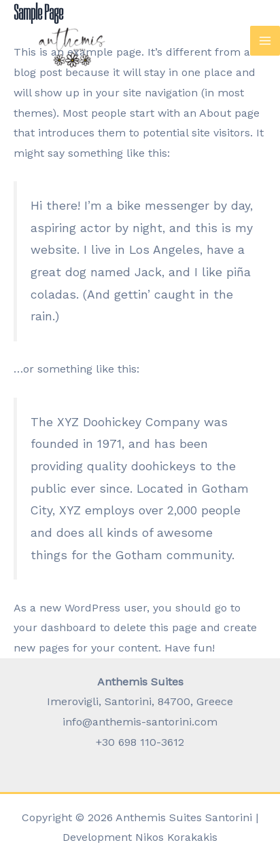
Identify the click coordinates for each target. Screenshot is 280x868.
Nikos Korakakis (176, 837)
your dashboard (55, 627)
